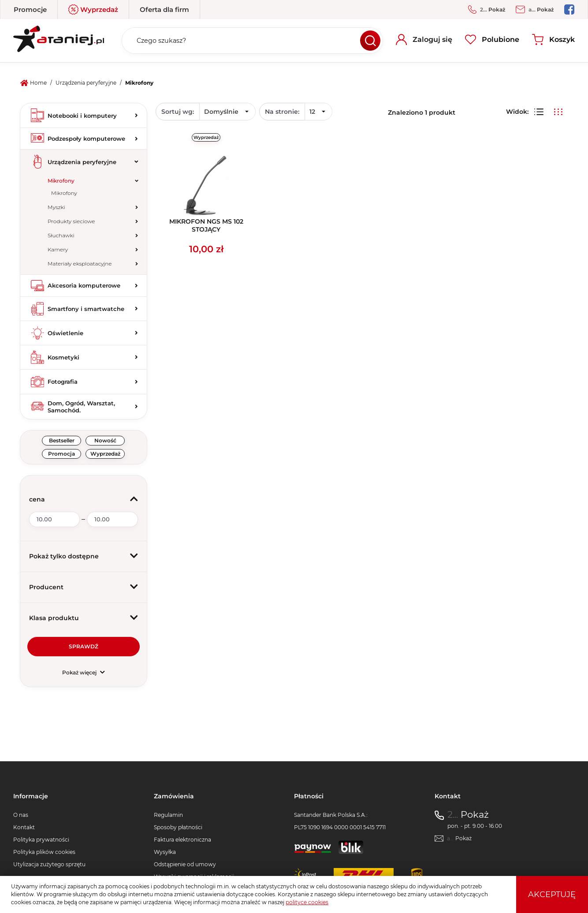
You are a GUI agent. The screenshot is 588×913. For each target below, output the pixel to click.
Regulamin (168, 815)
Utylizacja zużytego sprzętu (49, 864)
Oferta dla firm (164, 9)
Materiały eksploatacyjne (80, 264)
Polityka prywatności (41, 840)
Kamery (58, 249)
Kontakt (24, 827)
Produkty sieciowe (71, 221)
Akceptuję (552, 894)
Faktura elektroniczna (182, 840)
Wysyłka (165, 852)
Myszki (56, 207)
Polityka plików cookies (44, 852)
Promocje (30, 9)
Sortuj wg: (178, 112)
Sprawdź (84, 646)
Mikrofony (61, 181)
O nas (21, 815)
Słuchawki (61, 235)
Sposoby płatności (178, 827)
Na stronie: (282, 112)
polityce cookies (307, 902)
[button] (84, 500)
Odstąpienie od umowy (185, 864)
